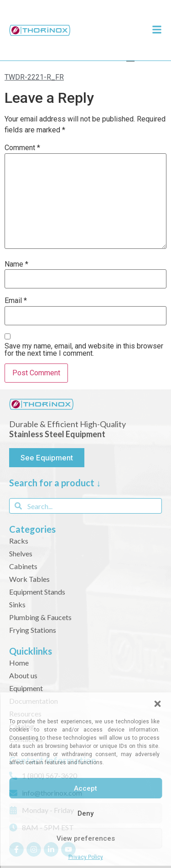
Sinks (17, 604)
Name (16, 264)
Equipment (26, 688)
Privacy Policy (86, 857)
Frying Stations (33, 630)
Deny (85, 813)
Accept (85, 788)
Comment (22, 148)
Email (16, 301)
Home (19, 663)
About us (23, 675)
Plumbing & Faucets (40, 617)
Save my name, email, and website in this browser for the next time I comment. (84, 350)
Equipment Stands (37, 592)
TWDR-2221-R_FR (34, 77)
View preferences (86, 838)
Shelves (21, 553)
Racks (19, 541)
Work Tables (29, 579)
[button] (157, 704)
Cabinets (23, 566)
